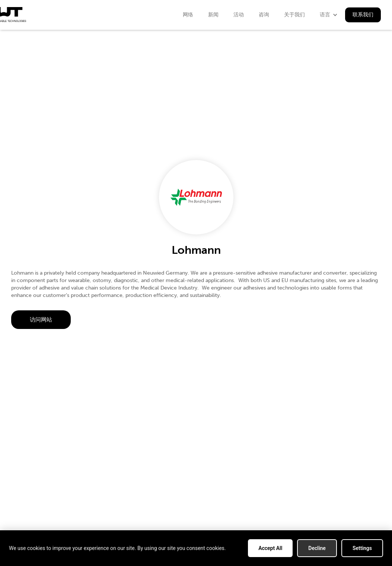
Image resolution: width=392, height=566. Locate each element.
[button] (329, 15)
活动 (239, 15)
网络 (188, 15)
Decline (317, 548)
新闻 (213, 15)
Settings (362, 548)
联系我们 (363, 15)
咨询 (264, 15)
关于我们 (294, 15)
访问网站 (41, 320)
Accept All (270, 548)
